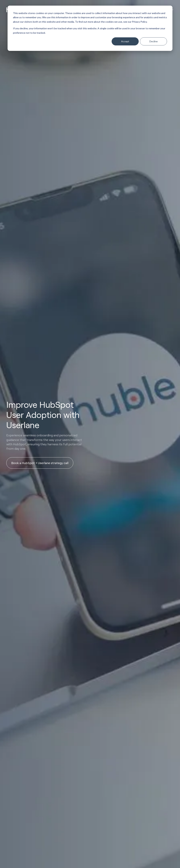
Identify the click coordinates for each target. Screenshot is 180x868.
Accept (125, 41)
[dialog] (90, 28)
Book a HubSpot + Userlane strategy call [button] (40, 463)
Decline (154, 41)
